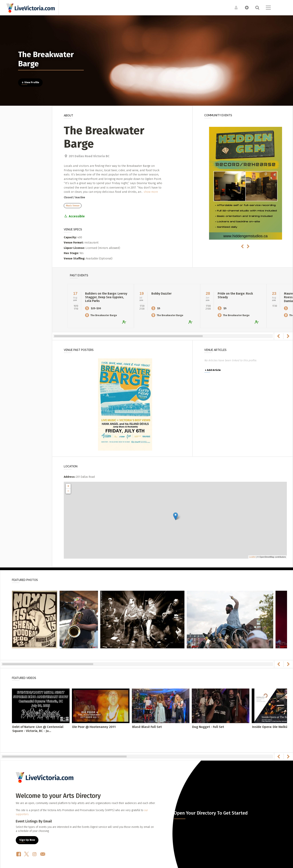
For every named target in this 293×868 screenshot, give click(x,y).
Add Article (213, 370)
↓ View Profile (30, 82)
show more (151, 192)
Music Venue (73, 206)
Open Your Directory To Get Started (211, 813)
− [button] (68, 491)
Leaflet (252, 557)
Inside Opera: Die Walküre (271, 727)
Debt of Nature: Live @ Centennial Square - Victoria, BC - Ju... (38, 729)
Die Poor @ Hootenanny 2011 (94, 727)
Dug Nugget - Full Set (208, 727)
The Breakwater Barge (101, 315)
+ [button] (68, 486)
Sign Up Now (27, 840)
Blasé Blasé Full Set (147, 727)
